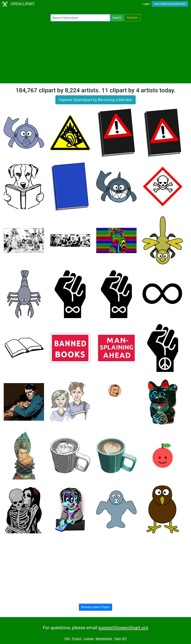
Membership (104, 639)
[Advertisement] (95, 52)
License (89, 639)
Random (132, 18)
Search (117, 18)
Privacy (77, 639)
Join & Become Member (170, 4)
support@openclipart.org (123, 628)
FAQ (67, 639)
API (124, 639)
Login (146, 4)
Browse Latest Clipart (96, 607)
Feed (117, 639)
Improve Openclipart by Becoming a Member (95, 100)
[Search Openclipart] (80, 18)
